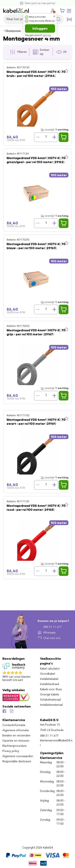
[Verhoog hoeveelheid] (54, 137)
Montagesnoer (13, 31)
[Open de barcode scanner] (69, 19)
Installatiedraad (49, 684)
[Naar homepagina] (16, 11)
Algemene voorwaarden (18, 756)
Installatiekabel (49, 679)
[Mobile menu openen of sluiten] (69, 11)
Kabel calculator (50, 669)
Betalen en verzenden (16, 736)
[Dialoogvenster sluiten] (54, 16)
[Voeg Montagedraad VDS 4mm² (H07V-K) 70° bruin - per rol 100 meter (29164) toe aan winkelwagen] (64, 137)
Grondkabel (47, 674)
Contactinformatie (14, 725)
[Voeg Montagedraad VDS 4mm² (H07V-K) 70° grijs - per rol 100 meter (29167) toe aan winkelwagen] (64, 396)
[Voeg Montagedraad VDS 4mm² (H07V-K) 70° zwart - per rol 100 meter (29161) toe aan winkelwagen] (64, 485)
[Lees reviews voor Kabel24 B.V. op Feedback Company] (19, 673)
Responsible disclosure (17, 761)
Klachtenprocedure (14, 746)
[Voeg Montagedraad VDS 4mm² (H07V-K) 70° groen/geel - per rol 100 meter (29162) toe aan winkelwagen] (64, 223)
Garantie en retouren (16, 741)
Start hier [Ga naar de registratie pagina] (47, 35)
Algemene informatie (16, 730)
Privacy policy (11, 751)
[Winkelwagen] (62, 11)
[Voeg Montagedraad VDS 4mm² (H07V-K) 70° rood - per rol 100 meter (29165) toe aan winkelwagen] (64, 571)
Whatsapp (47, 633)
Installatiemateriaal (51, 705)
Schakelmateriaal (50, 700)
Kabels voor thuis (51, 689)
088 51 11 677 (50, 627)
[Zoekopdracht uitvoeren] (58, 19)
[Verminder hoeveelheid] (38, 137)
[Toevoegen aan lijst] (66, 71)
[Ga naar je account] (53, 11)
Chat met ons (49, 638)
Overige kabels (49, 695)
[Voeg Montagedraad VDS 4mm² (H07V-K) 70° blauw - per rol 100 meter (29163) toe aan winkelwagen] (64, 309)
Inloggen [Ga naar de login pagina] (40, 28)
